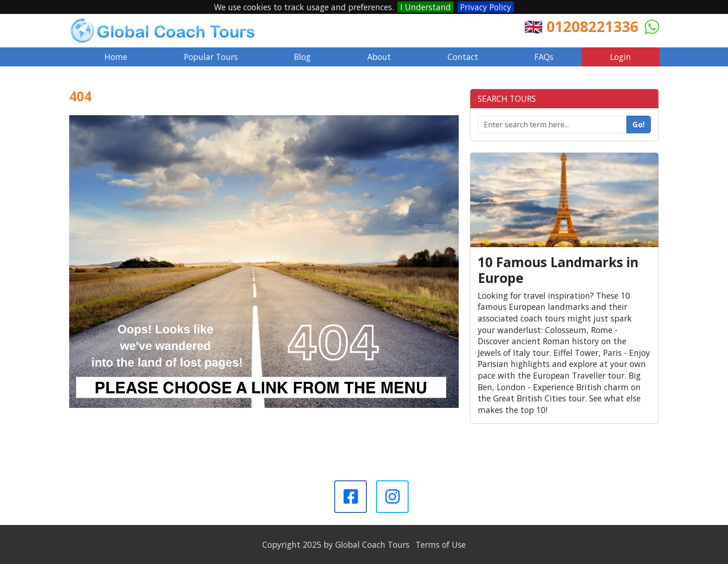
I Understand (426, 7)
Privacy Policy (486, 7)
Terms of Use (441, 544)
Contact (463, 57)
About (379, 57)
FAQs (544, 57)
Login (621, 57)
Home (116, 57)
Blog (302, 57)
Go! (639, 125)
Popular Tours (211, 57)
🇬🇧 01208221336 (581, 26)
